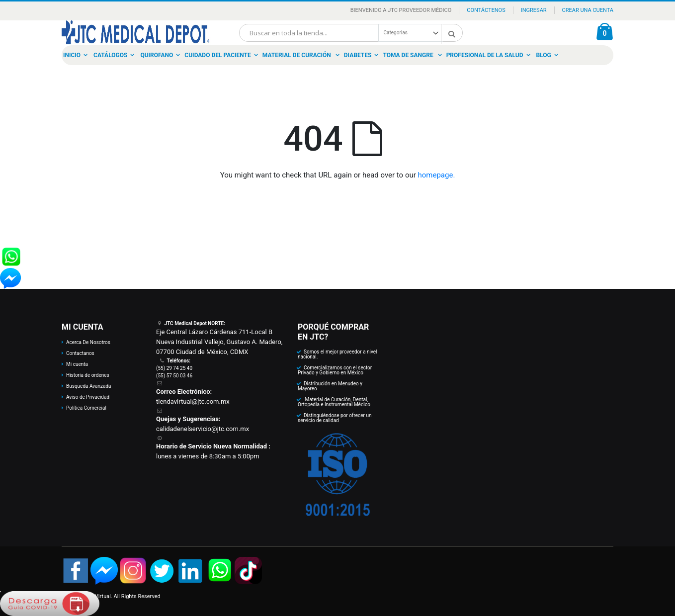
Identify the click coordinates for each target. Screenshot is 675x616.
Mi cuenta (77, 364)
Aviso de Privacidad (88, 397)
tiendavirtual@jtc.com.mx (193, 401)
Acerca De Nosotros (88, 342)
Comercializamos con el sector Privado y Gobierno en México (335, 370)
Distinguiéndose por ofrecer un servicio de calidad (335, 418)
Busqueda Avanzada (88, 386)
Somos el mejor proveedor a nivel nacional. (337, 354)
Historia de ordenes (88, 375)
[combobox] (351, 33)
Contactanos (80, 353)
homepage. (437, 175)
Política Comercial (86, 408)
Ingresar (534, 10)
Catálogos (110, 55)
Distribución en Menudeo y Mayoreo (330, 386)
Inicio (72, 55)
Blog (544, 55)
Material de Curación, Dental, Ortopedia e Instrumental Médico (334, 402)
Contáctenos (486, 10)
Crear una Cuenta (588, 10)
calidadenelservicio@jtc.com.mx (203, 429)
